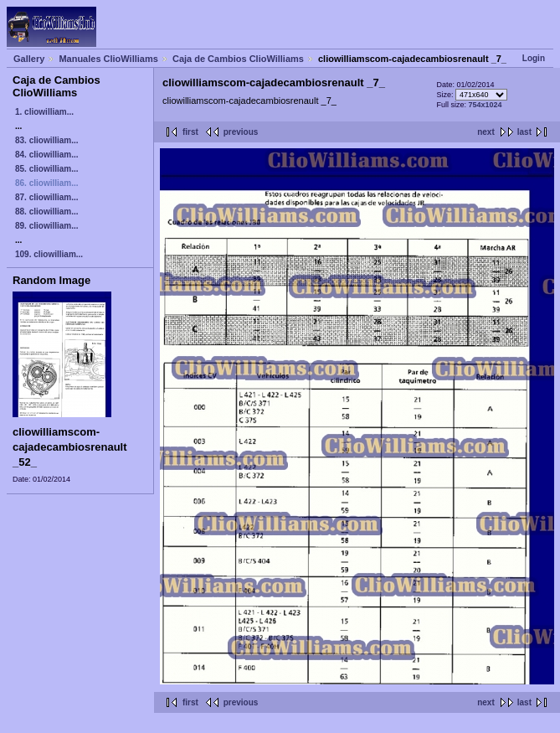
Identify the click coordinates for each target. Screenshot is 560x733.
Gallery (29, 59)
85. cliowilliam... (47, 169)
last (524, 132)
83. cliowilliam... (47, 140)
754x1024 (486, 105)
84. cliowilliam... (47, 155)
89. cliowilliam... (47, 226)
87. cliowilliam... (47, 197)
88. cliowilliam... (47, 212)
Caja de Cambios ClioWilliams (238, 59)
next (486, 132)
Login (534, 58)
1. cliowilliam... (44, 112)
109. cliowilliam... (49, 254)
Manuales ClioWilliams (108, 59)
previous (241, 132)
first (190, 132)
